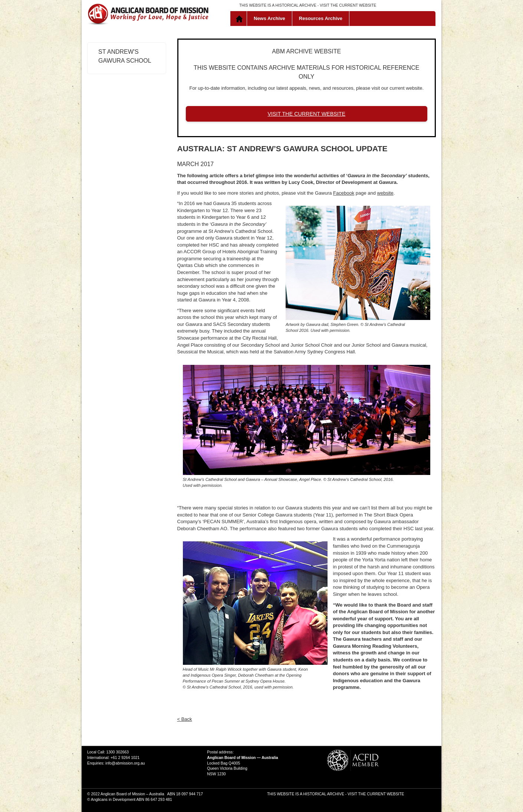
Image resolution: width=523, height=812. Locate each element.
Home (240, 19)
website (385, 193)
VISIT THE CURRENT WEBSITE (348, 5)
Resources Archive (321, 18)
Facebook (344, 193)
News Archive (269, 18)
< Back (185, 719)
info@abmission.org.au (125, 763)
